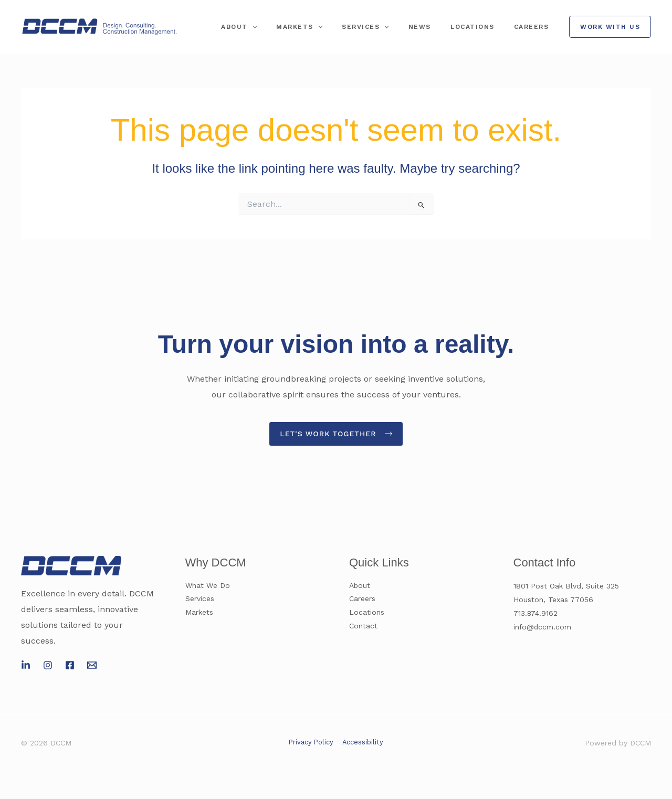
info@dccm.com (543, 627)
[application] (291, 27)
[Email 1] (92, 666)
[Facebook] (70, 666)
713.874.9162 (536, 613)
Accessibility (362, 742)
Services (390, 27)
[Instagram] (48, 666)
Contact (363, 627)
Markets (331, 27)
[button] (610, 27)
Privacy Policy (312, 742)
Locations (483, 27)
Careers (535, 27)
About (277, 27)
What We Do (208, 586)
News (437, 27)
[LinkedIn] (26, 666)
